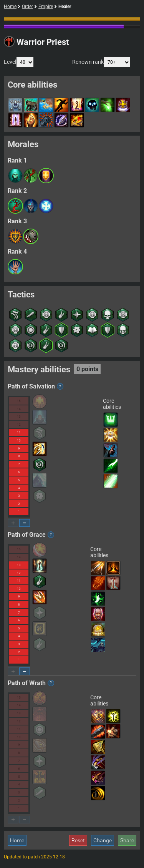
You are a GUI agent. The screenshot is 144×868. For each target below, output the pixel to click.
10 (19, 441)
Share (127, 840)
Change (103, 840)
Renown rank (101, 62)
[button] (15, 176)
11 (19, 432)
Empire (46, 7)
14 (19, 409)
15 (19, 401)
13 (19, 417)
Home (10, 7)
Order (27, 7)
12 (19, 425)
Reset (78, 840)
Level (19, 62)
